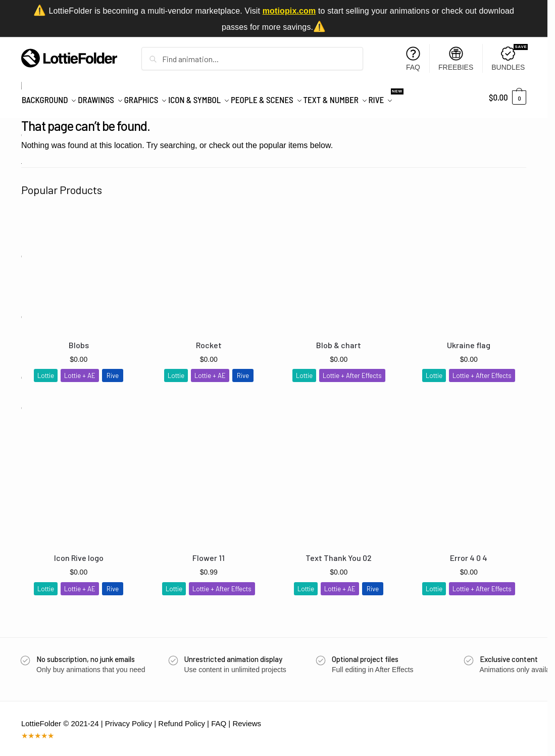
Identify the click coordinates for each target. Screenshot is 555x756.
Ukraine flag (469, 339)
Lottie (46, 370)
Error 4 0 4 (469, 552)
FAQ (413, 59)
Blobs (79, 339)
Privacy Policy (129, 718)
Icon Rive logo (79, 552)
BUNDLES (509, 58)
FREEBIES (456, 59)
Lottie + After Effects (352, 370)
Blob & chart (339, 339)
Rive (113, 370)
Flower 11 (209, 552)
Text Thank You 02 (339, 552)
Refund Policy (182, 718)
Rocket (209, 339)
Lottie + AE (80, 370)
